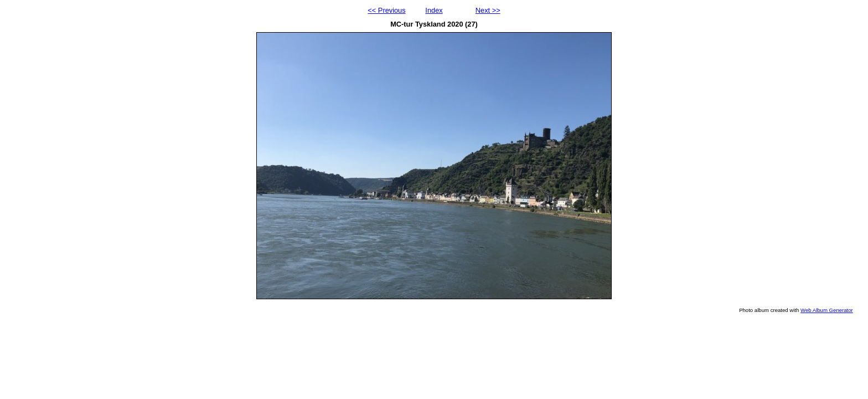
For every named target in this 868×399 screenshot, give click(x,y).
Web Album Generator (827, 310)
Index (434, 10)
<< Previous (386, 10)
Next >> (488, 10)
